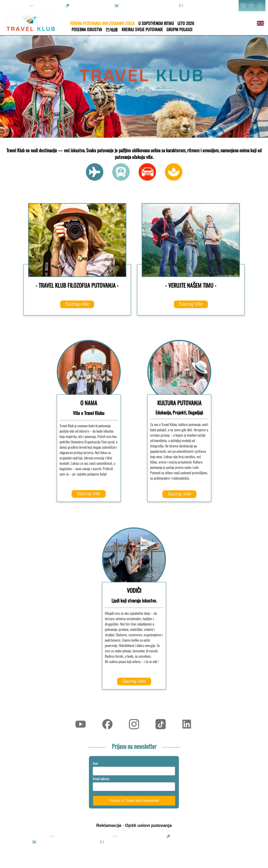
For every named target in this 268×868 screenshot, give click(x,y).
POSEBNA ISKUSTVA (87, 29)
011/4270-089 (82, 6)
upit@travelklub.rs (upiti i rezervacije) (83, 836)
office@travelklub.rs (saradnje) (141, 836)
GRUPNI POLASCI (179, 29)
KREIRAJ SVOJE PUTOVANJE (142, 29)
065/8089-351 (104, 6)
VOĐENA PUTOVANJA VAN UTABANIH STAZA (102, 23)
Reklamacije (109, 825)
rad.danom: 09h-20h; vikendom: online (148, 6)
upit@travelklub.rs (49, 6)
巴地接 (112, 29)
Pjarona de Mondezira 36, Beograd (209, 6)
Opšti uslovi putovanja (148, 825)
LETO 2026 (186, 23)
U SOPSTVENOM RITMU (156, 23)
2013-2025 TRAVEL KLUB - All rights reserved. (196, 842)
